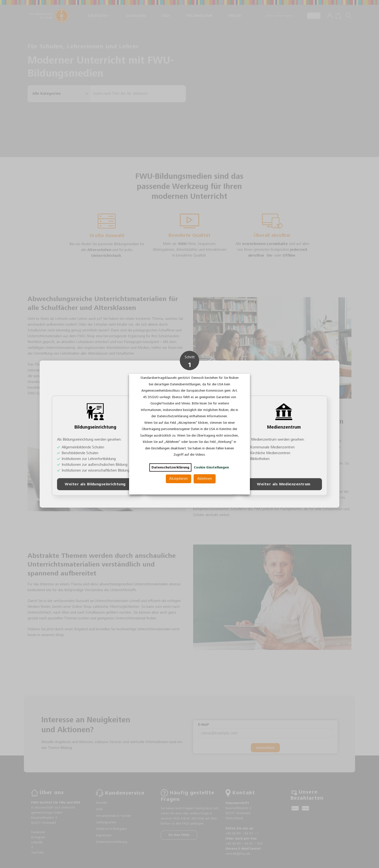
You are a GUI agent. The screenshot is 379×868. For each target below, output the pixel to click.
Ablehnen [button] (205, 479)
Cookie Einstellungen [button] (211, 467)
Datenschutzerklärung (170, 467)
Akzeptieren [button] (179, 479)
